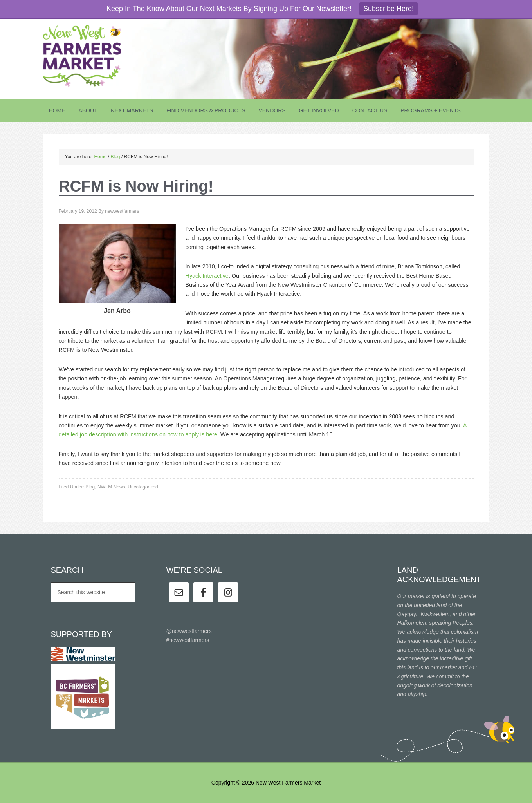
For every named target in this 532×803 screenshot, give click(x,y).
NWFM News (111, 487)
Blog (90, 487)
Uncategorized (143, 487)
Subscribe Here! (389, 9)
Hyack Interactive (207, 276)
